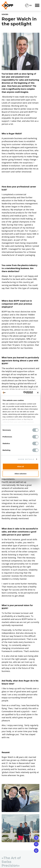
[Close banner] (38, 393)
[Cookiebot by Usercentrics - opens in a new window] (24, 393)
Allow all (20, 466)
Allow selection (20, 474)
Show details (26, 459)
